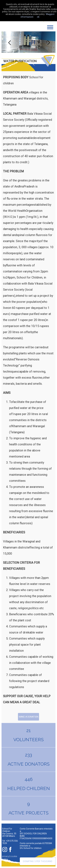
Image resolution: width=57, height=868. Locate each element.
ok (38, 17)
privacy (6, 856)
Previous (9, 42)
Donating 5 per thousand (38, 861)
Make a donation (29, 717)
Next (48, 42)
